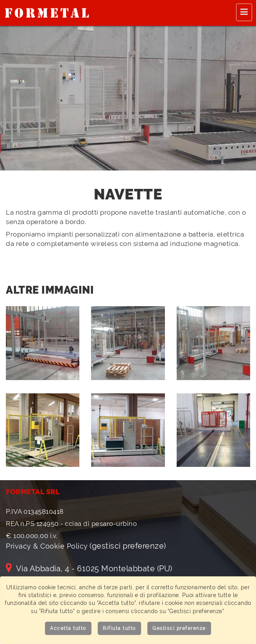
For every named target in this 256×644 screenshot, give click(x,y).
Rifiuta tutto (119, 628)
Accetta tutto (68, 628)
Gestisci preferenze (179, 628)
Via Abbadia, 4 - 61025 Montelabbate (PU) (89, 569)
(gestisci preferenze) (128, 546)
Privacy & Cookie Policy (47, 546)
